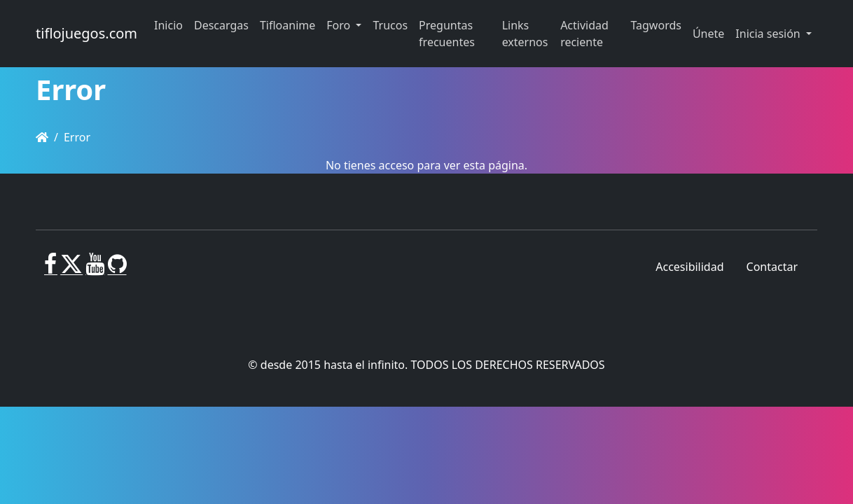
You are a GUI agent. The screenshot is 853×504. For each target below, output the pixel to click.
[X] (71, 269)
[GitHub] (117, 269)
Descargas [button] (221, 25)
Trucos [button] (390, 25)
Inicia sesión (769, 34)
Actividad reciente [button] (584, 34)
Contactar (772, 267)
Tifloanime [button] (287, 25)
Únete (708, 34)
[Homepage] (42, 137)
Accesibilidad (689, 267)
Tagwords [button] (656, 25)
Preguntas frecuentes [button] (447, 34)
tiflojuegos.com (86, 33)
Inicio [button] (168, 25)
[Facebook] (51, 269)
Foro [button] (340, 25)
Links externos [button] (525, 34)
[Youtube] (95, 269)
